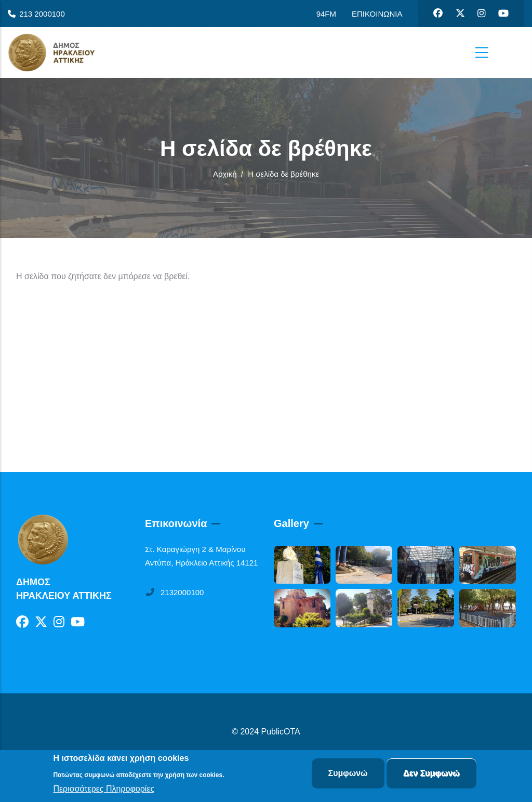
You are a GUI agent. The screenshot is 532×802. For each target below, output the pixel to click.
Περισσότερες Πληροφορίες (104, 790)
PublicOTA (281, 732)
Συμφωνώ (348, 774)
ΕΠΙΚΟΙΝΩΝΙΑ (377, 14)
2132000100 (174, 592)
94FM (326, 14)
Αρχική (225, 174)
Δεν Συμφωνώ (431, 774)
